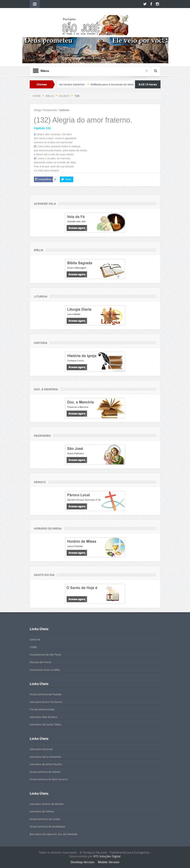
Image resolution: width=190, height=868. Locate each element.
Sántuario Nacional (41, 749)
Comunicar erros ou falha (45, 670)
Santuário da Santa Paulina (46, 764)
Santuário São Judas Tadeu (45, 724)
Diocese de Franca (40, 662)
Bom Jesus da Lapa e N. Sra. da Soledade (54, 834)
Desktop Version (82, 862)
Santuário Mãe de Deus (44, 717)
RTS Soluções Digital (107, 856)
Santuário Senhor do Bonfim (47, 804)
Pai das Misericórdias (42, 709)
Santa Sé (35, 639)
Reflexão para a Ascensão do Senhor (116, 84)
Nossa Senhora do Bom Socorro (49, 779)
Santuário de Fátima (42, 811)
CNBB (33, 647)
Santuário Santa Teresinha (45, 757)
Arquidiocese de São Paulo (45, 654)
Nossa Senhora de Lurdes (45, 819)
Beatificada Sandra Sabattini (69, 84)
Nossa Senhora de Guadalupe (47, 826)
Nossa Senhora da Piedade (46, 694)
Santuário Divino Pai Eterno (46, 702)
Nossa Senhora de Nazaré (45, 772)
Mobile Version (109, 862)
